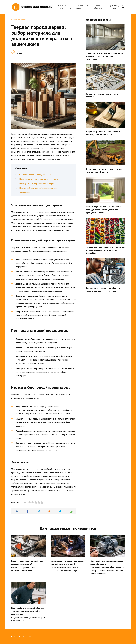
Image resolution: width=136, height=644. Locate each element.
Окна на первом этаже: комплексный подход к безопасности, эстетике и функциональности (103, 210)
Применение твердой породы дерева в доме (40, 179)
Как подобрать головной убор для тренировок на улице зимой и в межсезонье (28, 611)
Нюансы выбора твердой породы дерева (38, 188)
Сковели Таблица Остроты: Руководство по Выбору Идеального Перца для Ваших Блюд (105, 250)
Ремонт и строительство (65, 7)
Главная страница (19, 19)
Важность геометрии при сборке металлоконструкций (27, 562)
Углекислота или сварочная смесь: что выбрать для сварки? (67, 562)
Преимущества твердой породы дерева (37, 183)
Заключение (25, 192)
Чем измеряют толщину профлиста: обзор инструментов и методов (103, 289)
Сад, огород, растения (113, 7)
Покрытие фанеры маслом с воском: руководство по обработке (103, 133)
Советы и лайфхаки (97, 7)
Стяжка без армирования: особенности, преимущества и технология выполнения (105, 56)
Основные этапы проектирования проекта (102, 95)
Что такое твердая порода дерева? (35, 175)
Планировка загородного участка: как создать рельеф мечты (104, 170)
